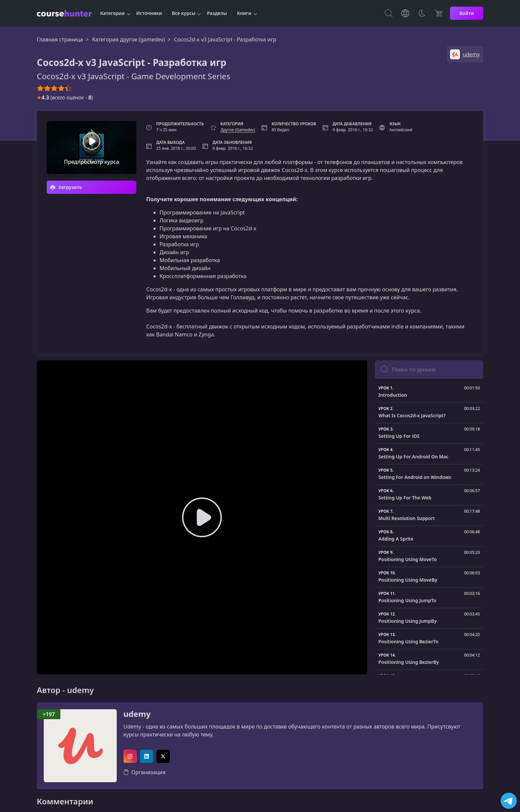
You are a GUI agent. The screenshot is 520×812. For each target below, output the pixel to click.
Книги (244, 13)
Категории (112, 13)
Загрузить (66, 187)
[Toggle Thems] (422, 13)
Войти (467, 13)
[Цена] (438, 13)
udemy (137, 714)
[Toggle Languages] (405, 13)
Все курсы (184, 13)
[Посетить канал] (509, 801)
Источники (149, 13)
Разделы (217, 13)
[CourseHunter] (64, 13)
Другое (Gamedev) (238, 130)
